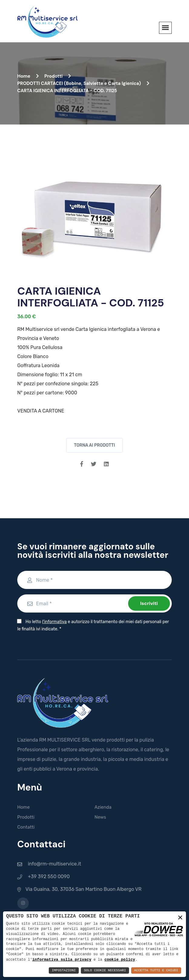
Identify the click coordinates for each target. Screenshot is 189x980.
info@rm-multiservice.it (55, 864)
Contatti (26, 827)
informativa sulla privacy (62, 959)
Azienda (103, 807)
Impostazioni (64, 970)
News (100, 817)
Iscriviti (149, 603)
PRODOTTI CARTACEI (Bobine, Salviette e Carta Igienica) (83, 83)
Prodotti (58, 76)
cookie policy (120, 959)
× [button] (180, 918)
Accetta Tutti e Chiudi (156, 970)
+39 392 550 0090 (49, 877)
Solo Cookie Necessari (105, 970)
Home (28, 76)
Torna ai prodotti (94, 445)
